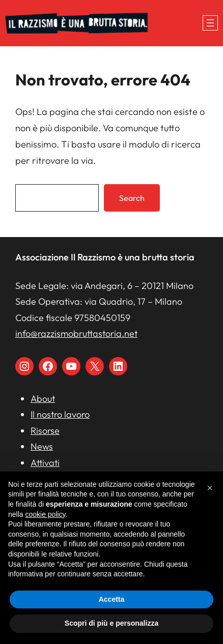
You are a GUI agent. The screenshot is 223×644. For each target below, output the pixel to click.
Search (132, 198)
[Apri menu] (210, 23)
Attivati (45, 463)
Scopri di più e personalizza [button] (111, 623)
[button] (210, 488)
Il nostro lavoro (60, 414)
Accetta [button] (112, 599)
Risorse (45, 431)
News (42, 446)
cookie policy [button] (45, 514)
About (43, 399)
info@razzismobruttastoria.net (76, 333)
